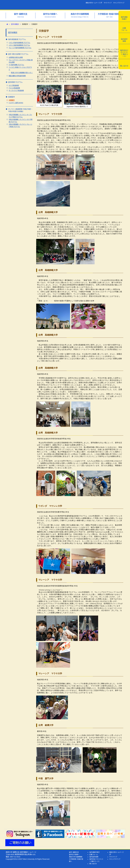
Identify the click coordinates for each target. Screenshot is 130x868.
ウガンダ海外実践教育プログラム (19, 43)
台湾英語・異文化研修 (16, 57)
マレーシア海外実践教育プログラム (20, 48)
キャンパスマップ (119, 3)
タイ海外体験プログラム (16, 65)
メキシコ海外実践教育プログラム (19, 45)
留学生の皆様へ (74, 854)
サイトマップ (108, 3)
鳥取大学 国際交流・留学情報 (31, 5)
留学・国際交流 (74, 852)
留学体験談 (15, 24)
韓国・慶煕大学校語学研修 (17, 76)
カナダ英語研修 (14, 85)
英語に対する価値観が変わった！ (22, 73)
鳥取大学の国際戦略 (76, 857)
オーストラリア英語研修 (16, 90)
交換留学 (12, 100)
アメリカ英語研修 (14, 88)
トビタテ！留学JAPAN (16, 103)
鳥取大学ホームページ (94, 3)
